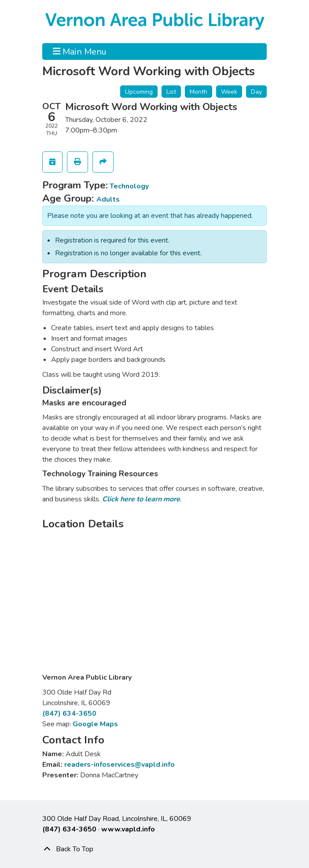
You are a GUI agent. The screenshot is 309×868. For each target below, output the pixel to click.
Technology (129, 186)
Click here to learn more (141, 499)
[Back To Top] (154, 849)
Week (229, 92)
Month (199, 92)
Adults (108, 199)
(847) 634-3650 (69, 714)
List (171, 92)
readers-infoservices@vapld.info (120, 765)
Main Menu (80, 51)
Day (256, 92)
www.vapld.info (128, 829)
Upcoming (139, 92)
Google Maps (95, 724)
